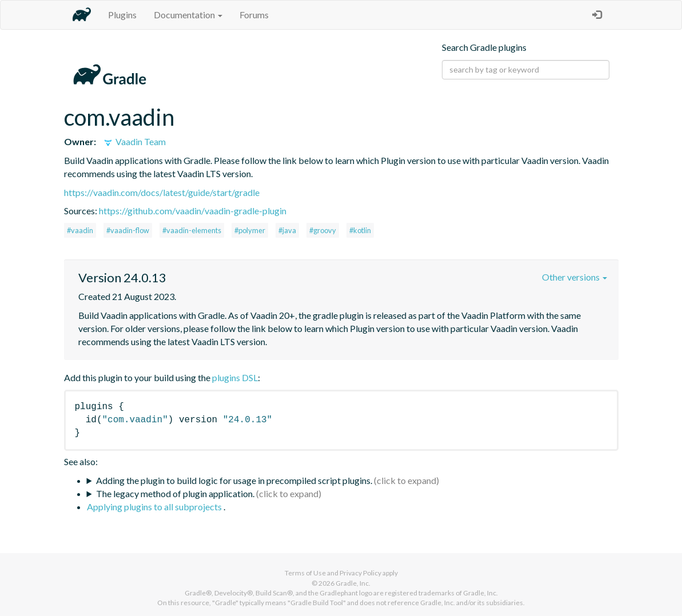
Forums (254, 15)
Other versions (575, 277)
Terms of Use (305, 573)
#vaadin (80, 230)
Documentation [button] (188, 15)
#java (287, 230)
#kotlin (360, 230)
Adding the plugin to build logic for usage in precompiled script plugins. (234, 480)
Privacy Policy (360, 573)
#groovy (323, 230)
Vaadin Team (134, 141)
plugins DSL (235, 377)
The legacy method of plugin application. (175, 493)
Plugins (122, 15)
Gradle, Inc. (353, 583)
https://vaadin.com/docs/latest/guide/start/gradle (162, 192)
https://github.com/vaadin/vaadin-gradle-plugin (193, 211)
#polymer (250, 230)
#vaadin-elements (192, 230)
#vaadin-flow (128, 230)
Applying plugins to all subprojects (155, 507)
